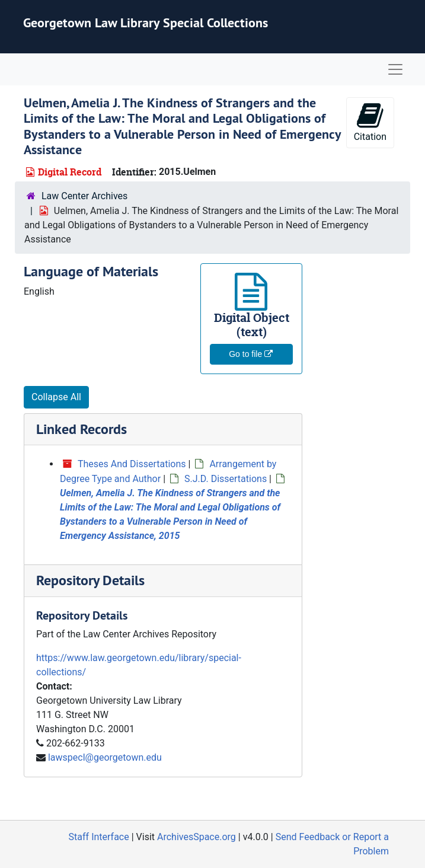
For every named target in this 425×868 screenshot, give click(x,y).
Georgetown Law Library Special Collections (146, 23)
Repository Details (90, 580)
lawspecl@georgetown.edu (105, 757)
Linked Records (82, 429)
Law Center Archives (84, 196)
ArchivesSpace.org (196, 837)
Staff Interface (99, 837)
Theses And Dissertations (132, 464)
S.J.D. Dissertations (226, 479)
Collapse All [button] (56, 397)
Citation (370, 122)
